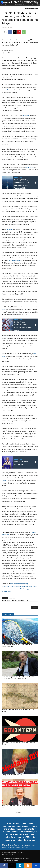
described (10, 90)
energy (14, 600)
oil (28, 600)
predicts (10, 229)
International (28, 9)
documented (29, 167)
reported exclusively (14, 260)
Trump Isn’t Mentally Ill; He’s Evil (12, 775)
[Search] (34, 607)
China (9, 600)
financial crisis (21, 600)
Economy (35, 9)
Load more (20, 812)
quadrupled (26, 116)
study (4, 310)
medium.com (12, 598)
